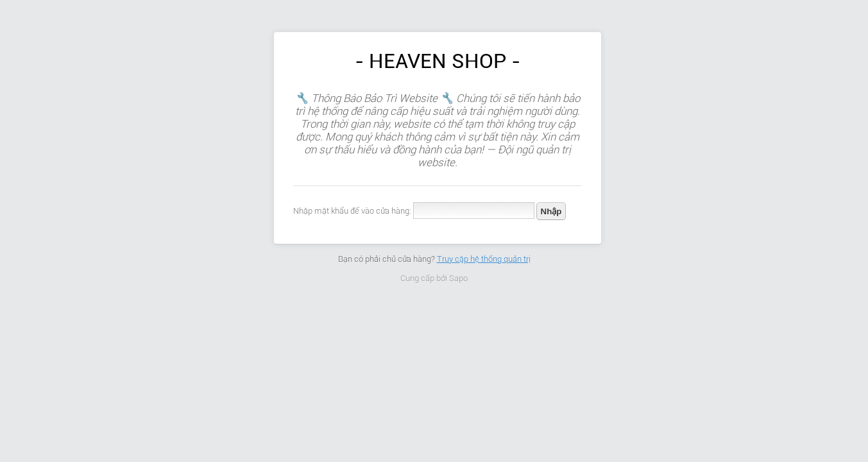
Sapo (458, 278)
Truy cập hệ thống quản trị (484, 259)
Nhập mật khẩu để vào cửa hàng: (352, 211)
